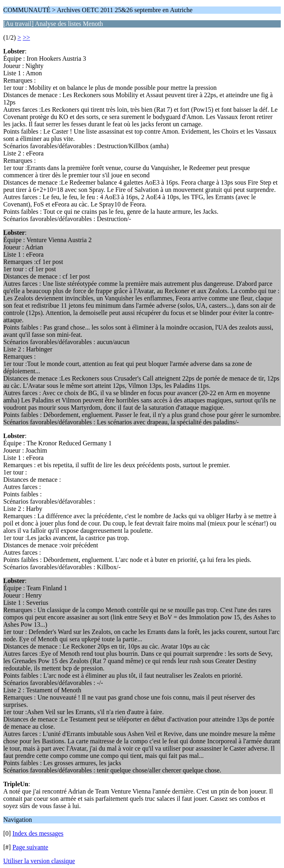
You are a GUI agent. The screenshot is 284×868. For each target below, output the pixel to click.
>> (26, 37)
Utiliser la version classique (39, 861)
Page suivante (30, 847)
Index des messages (38, 833)
